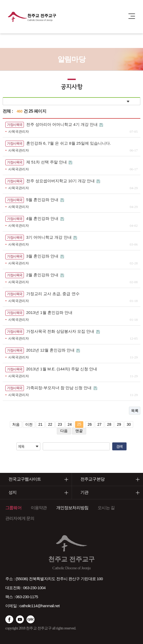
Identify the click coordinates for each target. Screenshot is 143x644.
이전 (29, 424)
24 (70, 424)
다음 (64, 431)
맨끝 (79, 431)
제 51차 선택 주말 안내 (47, 162)
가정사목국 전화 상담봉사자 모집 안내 (61, 331)
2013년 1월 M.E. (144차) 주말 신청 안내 (62, 369)
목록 (135, 411)
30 (129, 424)
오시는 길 (106, 508)
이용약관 (39, 508)
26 (90, 424)
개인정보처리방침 (72, 508)
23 (60, 424)
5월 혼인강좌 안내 (43, 200)
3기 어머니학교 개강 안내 (49, 237)
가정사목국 (15, 125)
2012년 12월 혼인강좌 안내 (51, 350)
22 (50, 424)
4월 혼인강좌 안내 (43, 218)
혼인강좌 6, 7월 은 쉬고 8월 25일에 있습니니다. (69, 143)
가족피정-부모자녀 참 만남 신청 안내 (60, 388)
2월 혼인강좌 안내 (43, 275)
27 (99, 424)
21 (40, 424)
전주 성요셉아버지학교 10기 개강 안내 (61, 181)
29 (119, 424)
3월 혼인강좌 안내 (43, 256)
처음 (16, 424)
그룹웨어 (13, 508)
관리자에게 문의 (20, 518)
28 (109, 424)
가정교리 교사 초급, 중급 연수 (53, 294)
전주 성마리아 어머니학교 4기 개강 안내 (62, 124)
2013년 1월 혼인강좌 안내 (49, 312)
